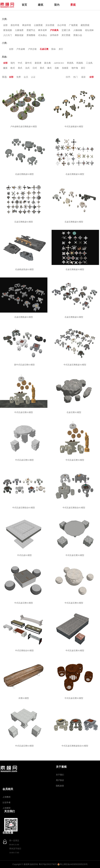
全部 (5, 25)
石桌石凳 (44, 49)
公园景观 (38, 25)
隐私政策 (60, 786)
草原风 (70, 63)
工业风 (89, 63)
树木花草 (43, 30)
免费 (19, 77)
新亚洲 (38, 63)
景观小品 (78, 35)
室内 (57, 5)
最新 (83, 77)
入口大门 (8, 35)
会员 (26, 77)
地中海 (75, 68)
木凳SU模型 (24, 698)
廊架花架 (19, 35)
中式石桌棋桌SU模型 (74, 127)
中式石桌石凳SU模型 (24, 412)
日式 (35, 68)
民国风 (80, 63)
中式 (20, 63)
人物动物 (78, 30)
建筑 (41, 5)
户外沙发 (32, 49)
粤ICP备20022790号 (48, 864)
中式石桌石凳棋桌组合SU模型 (75, 746)
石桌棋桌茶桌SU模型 (25, 269)
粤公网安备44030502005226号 (74, 864)
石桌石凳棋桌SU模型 (25, 174)
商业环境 (27, 25)
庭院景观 (85, 25)
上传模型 (7, 808)
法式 (27, 68)
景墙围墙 (31, 35)
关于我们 (60, 775)
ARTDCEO (59, 63)
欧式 (13, 68)
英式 (42, 68)
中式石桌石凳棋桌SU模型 (75, 365)
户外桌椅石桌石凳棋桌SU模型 (24, 127)
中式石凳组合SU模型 (25, 651)
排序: (68, 77)
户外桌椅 (21, 49)
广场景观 (73, 25)
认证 (33, 77)
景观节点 (31, 30)
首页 (24, 5)
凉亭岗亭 (54, 35)
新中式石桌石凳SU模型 (25, 365)
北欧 (57, 68)
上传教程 (7, 797)
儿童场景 (19, 30)
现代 (13, 63)
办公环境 (62, 25)
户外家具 (54, 30)
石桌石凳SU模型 (74, 412)
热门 (75, 77)
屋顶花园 (8, 30)
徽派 (5, 68)
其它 (61, 49)
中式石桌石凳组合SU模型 (24, 508)
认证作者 (7, 802)
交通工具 (66, 30)
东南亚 (65, 68)
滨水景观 (50, 25)
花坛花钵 (89, 30)
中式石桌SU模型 (25, 555)
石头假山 (43, 35)
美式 (20, 68)
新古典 (47, 63)
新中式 (28, 63)
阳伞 (54, 49)
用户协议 (60, 780)
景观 (73, 5)
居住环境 (15, 25)
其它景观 (66, 35)
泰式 (49, 68)
